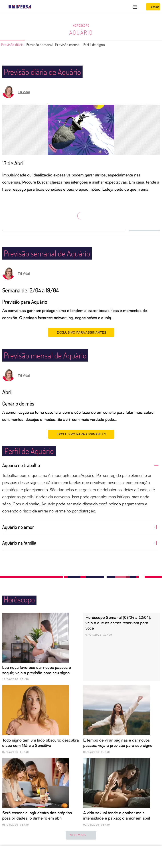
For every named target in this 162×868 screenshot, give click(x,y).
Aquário (81, 32)
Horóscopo (81, 25)
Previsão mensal (68, 45)
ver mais (81, 835)
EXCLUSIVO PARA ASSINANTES (81, 332)
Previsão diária (12, 45)
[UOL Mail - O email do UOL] (135, 7)
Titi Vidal (24, 92)
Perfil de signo (94, 45)
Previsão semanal (39, 45)
